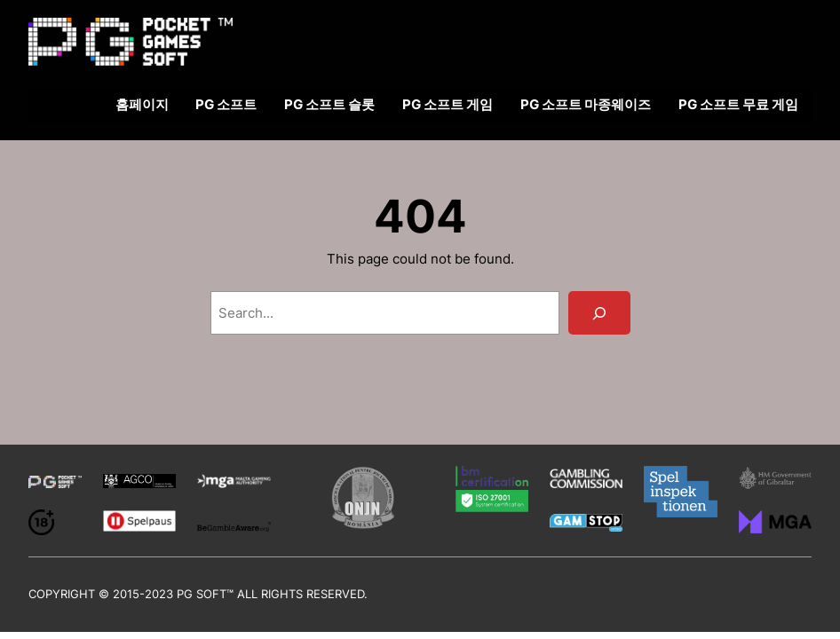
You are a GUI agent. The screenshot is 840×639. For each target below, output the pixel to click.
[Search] (599, 313)
